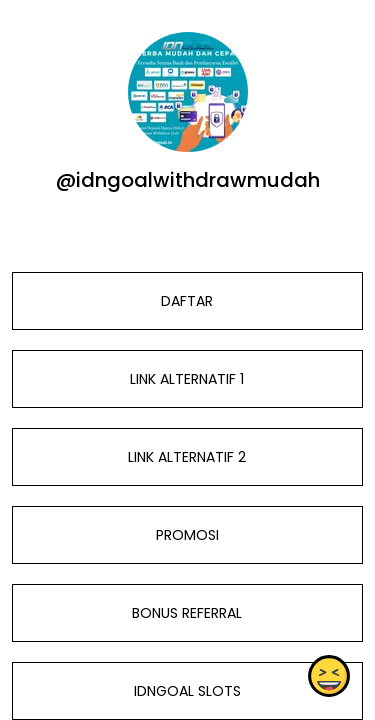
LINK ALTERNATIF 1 (187, 379)
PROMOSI (187, 535)
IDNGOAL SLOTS (187, 691)
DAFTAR (187, 301)
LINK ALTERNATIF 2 (187, 457)
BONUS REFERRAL (187, 613)
